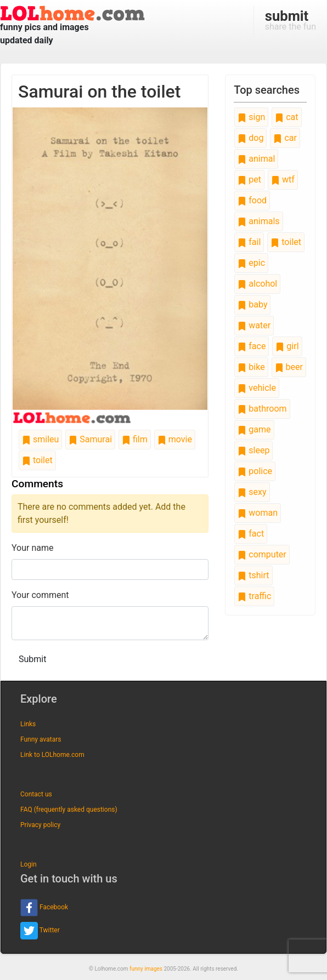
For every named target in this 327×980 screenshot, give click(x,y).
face (252, 346)
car (285, 138)
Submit (32, 659)
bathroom (262, 409)
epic (251, 263)
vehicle (257, 388)
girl (287, 346)
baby (252, 304)
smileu (40, 439)
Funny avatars (41, 739)
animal (256, 159)
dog (250, 138)
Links (28, 724)
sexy (252, 492)
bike (251, 367)
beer (289, 367)
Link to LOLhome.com (52, 755)
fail (249, 242)
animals (258, 221)
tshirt (253, 575)
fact (251, 534)
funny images (146, 969)
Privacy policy (40, 825)
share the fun (291, 20)
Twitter (40, 931)
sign (251, 117)
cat (286, 117)
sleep (253, 450)
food (252, 200)
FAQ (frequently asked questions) (69, 810)
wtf (283, 180)
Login (29, 864)
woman (258, 513)
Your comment (40, 595)
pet (249, 180)
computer (262, 554)
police (255, 471)
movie (175, 439)
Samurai (90, 439)
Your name (33, 548)
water (254, 325)
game (254, 429)
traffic (254, 596)
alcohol (257, 284)
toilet (37, 460)
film (135, 439)
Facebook (44, 908)
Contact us (36, 794)
